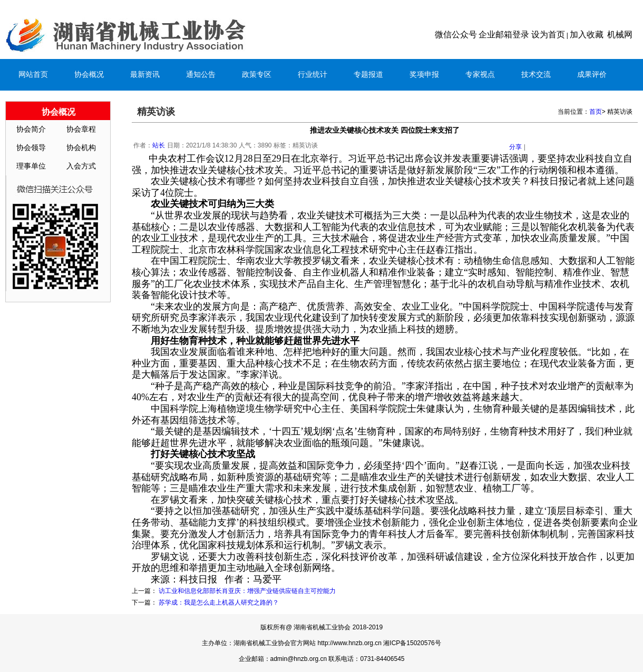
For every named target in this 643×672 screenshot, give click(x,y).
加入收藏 (587, 34)
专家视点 (480, 75)
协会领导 (31, 148)
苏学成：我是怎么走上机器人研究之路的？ (219, 602)
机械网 (620, 34)
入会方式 (81, 166)
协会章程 (81, 129)
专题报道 (368, 75)
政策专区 (257, 75)
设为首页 (548, 34)
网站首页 (33, 75)
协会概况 (89, 75)
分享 (515, 147)
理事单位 (31, 166)
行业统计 (313, 75)
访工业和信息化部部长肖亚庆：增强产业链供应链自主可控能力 (247, 591)
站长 (159, 145)
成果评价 (592, 75)
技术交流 (536, 75)
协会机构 (81, 148)
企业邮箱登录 (504, 34)
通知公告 (201, 75)
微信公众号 (456, 34)
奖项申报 (424, 75)
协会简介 (31, 129)
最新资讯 (145, 75)
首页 (596, 112)
